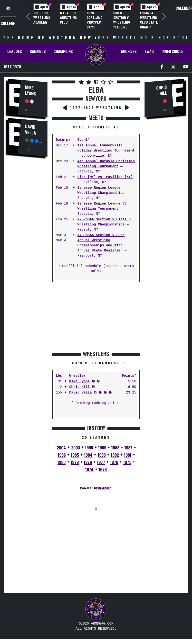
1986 (62, 455)
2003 (76, 448)
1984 (88, 455)
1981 (128, 455)
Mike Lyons (31, 91)
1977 (101, 463)
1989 (102, 448)
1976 (114, 463)
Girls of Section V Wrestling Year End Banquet (122, 22)
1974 (89, 470)
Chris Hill (79, 387)
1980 (62, 463)
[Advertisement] (28, 243)
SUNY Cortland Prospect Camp (95, 20)
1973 (103, 470)
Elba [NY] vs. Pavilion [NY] (105, 177)
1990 (89, 448)
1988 (115, 448)
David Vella (30, 130)
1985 (75, 455)
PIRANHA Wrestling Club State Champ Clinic (149, 22)
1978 (88, 463)
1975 (127, 463)
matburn (105, 488)
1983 (102, 455)
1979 (75, 463)
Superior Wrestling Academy (42, 18)
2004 (61, 448)
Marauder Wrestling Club (68, 18)
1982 (115, 455)
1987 (128, 448)
